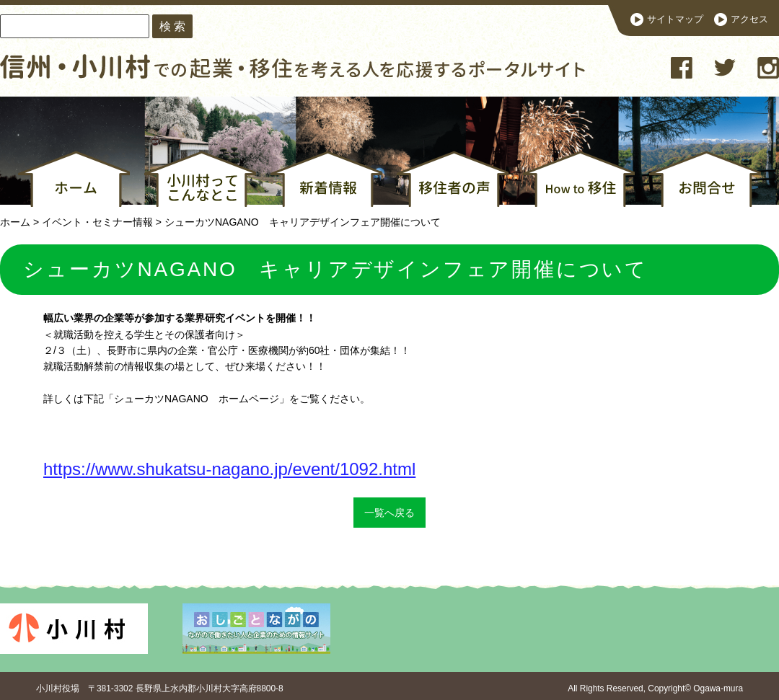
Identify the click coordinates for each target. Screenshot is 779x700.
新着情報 (326, 179)
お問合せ (705, 179)
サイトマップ (675, 19)
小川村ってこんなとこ (200, 179)
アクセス (749, 19)
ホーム (74, 179)
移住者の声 (453, 179)
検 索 (172, 26)
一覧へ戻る (389, 513)
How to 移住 (579, 179)
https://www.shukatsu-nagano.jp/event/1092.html (229, 469)
